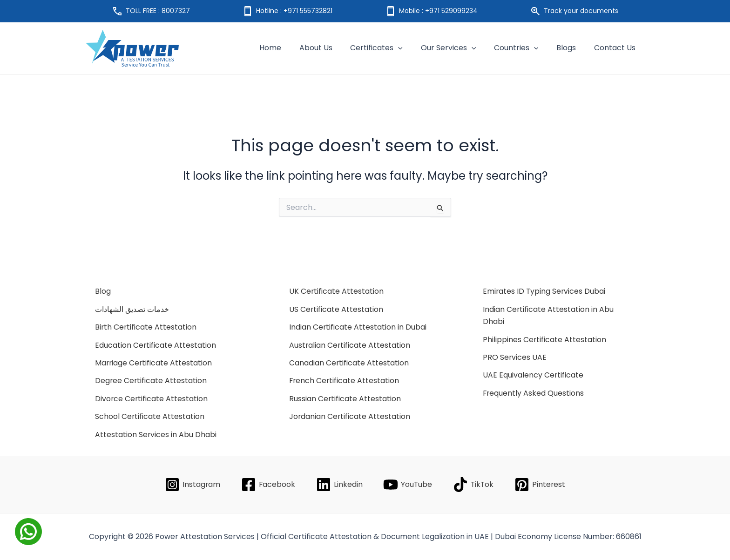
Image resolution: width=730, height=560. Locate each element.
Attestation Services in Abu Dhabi (156, 435)
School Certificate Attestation (150, 416)
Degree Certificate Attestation (151, 381)
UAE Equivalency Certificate (533, 375)
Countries (524, 48)
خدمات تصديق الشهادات (132, 309)
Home (290, 48)
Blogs (571, 48)
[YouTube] (408, 485)
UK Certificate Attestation (337, 291)
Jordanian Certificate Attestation (350, 416)
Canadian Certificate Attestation (349, 363)
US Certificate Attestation (336, 309)
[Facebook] (267, 485)
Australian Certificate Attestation (350, 345)
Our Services (459, 48)
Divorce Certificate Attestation (152, 399)
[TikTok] (474, 485)
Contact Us (616, 48)
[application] (412, 48)
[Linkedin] (339, 485)
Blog (103, 291)
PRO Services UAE (515, 357)
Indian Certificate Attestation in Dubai (358, 327)
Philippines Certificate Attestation (545, 340)
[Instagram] (192, 485)
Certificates (390, 48)
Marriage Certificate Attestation (154, 363)
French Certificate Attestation (345, 381)
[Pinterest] (541, 485)
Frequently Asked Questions (534, 393)
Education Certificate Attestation (156, 345)
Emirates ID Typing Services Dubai (545, 291)
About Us (333, 48)
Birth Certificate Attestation (146, 327)
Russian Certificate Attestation (345, 399)
